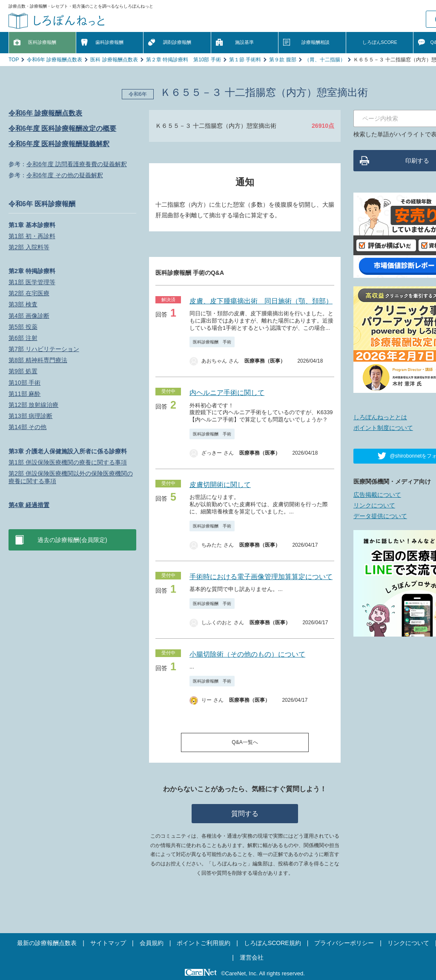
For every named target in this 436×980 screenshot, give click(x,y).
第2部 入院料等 (29, 247)
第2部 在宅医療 (29, 293)
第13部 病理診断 (30, 416)
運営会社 (252, 957)
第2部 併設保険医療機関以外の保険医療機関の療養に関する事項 (71, 477)
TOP (14, 60)
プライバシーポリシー (344, 943)
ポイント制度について (383, 428)
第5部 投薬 (23, 327)
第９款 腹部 (283, 60)
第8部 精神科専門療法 (38, 360)
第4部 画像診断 (29, 316)
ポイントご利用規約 (204, 943)
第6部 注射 (23, 338)
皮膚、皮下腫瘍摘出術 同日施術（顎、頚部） (261, 301)
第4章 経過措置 (29, 505)
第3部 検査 (23, 304)
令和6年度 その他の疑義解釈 (65, 175)
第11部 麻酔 (24, 394)
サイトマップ (108, 943)
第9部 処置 (23, 371)
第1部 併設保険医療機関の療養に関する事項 (68, 462)
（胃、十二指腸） (325, 60)
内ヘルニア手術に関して (227, 393)
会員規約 (152, 943)
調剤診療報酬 (177, 42)
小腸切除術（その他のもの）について (247, 654)
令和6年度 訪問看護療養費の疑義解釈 (77, 164)
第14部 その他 (27, 427)
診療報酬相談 (316, 42)
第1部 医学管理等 (32, 282)
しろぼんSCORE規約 (272, 943)
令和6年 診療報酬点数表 (54, 60)
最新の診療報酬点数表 (47, 943)
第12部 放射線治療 (33, 405)
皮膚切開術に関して (220, 485)
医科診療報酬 (42, 42)
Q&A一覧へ (245, 742)
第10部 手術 (24, 383)
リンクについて (374, 505)
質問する (245, 814)
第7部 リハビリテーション (44, 349)
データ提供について (380, 516)
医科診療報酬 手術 (212, 342)
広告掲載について (377, 495)
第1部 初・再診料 (32, 236)
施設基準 (244, 42)
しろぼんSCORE (380, 42)
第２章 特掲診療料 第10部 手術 (184, 60)
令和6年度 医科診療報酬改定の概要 (62, 128)
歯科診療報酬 (109, 42)
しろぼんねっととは (380, 417)
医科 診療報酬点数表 (114, 60)
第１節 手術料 (245, 60)
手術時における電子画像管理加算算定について (261, 577)
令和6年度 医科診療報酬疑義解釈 (59, 144)
